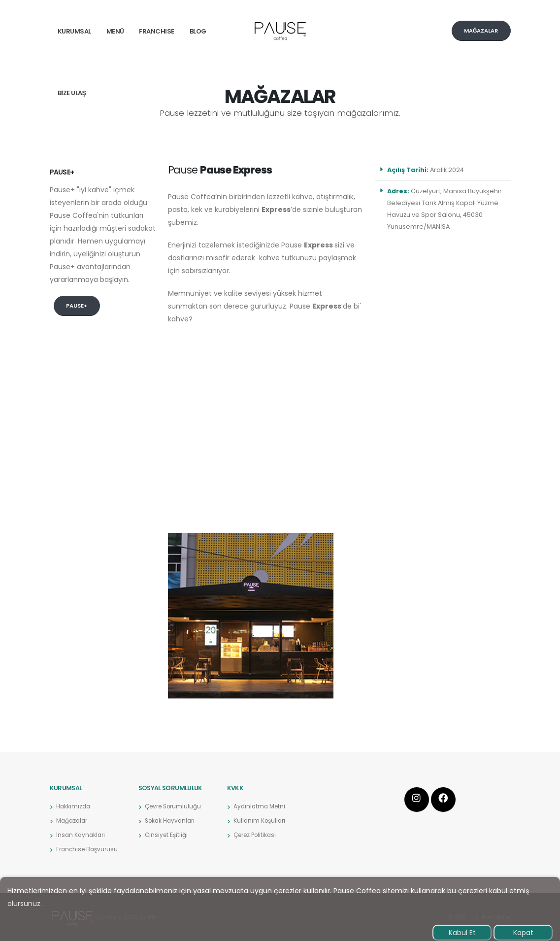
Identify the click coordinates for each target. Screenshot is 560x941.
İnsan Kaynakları (82, 835)
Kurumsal (74, 31)
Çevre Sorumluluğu (176, 806)
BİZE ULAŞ (72, 93)
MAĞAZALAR (481, 31)
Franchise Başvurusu (89, 849)
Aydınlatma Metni (261, 806)
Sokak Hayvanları (172, 820)
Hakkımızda (74, 806)
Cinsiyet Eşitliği (167, 835)
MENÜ (115, 31)
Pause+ (77, 306)
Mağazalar (73, 820)
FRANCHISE (157, 31)
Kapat (523, 933)
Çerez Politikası (257, 835)
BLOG (198, 31)
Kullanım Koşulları (261, 820)
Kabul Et (462, 933)
